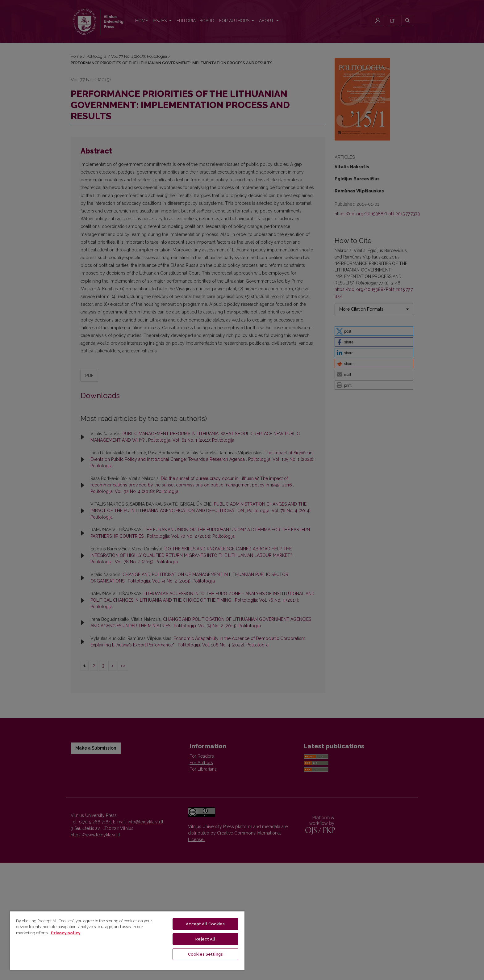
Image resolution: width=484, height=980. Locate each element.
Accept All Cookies (205, 924)
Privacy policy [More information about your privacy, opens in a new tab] (66, 933)
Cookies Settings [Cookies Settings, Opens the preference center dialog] (205, 954)
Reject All (205, 939)
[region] (127, 940)
